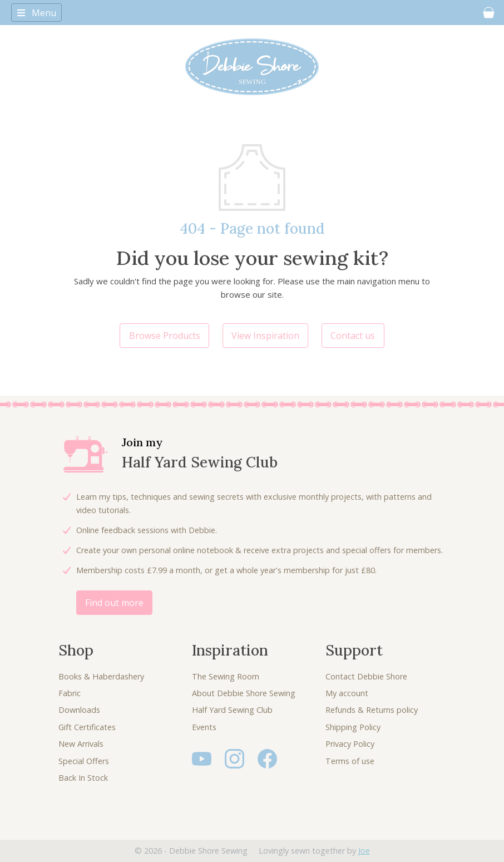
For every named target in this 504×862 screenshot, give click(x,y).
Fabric (70, 693)
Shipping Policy (353, 727)
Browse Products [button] (165, 336)
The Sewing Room (226, 676)
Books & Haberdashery (101, 676)
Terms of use (350, 761)
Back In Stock (83, 778)
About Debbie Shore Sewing (244, 693)
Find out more (114, 603)
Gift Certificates (87, 727)
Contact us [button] (353, 336)
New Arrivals (81, 744)
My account (347, 693)
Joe (364, 851)
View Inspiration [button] (265, 336)
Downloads (79, 710)
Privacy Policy (350, 744)
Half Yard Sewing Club (232, 710)
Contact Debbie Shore (366, 676)
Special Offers (84, 761)
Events (204, 727)
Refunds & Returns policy (372, 710)
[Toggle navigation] (36, 12)
